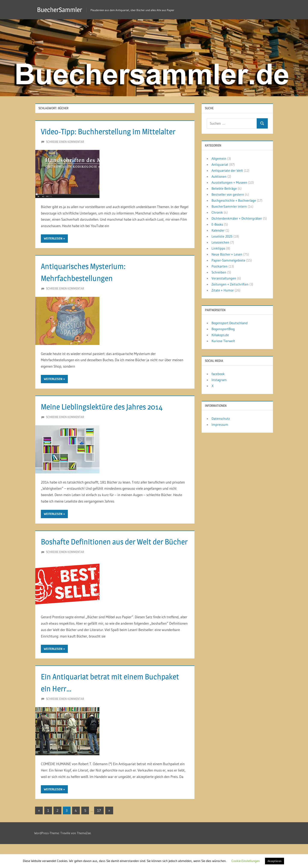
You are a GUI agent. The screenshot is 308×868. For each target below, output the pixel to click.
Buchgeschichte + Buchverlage (234, 200)
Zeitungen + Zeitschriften (230, 284)
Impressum (220, 424)
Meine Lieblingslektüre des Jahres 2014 (109, 418)
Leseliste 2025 (222, 236)
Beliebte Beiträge (224, 188)
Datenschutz (221, 418)
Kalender (218, 230)
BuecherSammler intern (229, 206)
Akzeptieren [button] (275, 861)
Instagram (219, 380)
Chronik (217, 212)
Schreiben (219, 272)
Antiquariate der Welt (227, 170)
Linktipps (218, 248)
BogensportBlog (223, 329)
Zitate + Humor (223, 290)
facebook (218, 374)
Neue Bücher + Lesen (227, 254)
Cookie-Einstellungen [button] (246, 861)
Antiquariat (220, 164)
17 (99, 834)
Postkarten (220, 266)
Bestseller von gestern (228, 194)
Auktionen (219, 176)
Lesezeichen (220, 242)
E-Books (217, 224)
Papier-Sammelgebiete (228, 260)
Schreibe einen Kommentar (65, 154)
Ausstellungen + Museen (229, 182)
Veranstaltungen (224, 278)
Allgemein (219, 158)
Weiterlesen (53, 250)
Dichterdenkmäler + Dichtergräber (237, 218)
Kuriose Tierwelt (223, 341)
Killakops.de (220, 335)
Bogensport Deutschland (230, 323)
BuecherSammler (61, 10)
